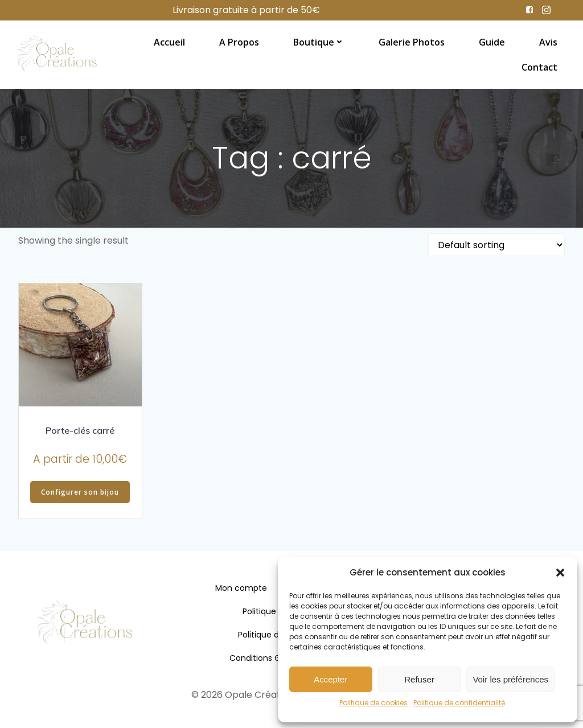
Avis (548, 42)
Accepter (330, 679)
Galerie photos (412, 42)
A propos (239, 42)
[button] (560, 573)
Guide (492, 42)
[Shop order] (496, 245)
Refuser (419, 679)
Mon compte (241, 589)
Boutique (319, 42)
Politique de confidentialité (459, 703)
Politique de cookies (373, 703)
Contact (539, 67)
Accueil (169, 42)
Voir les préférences (510, 679)
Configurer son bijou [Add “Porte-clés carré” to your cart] (80, 492)
